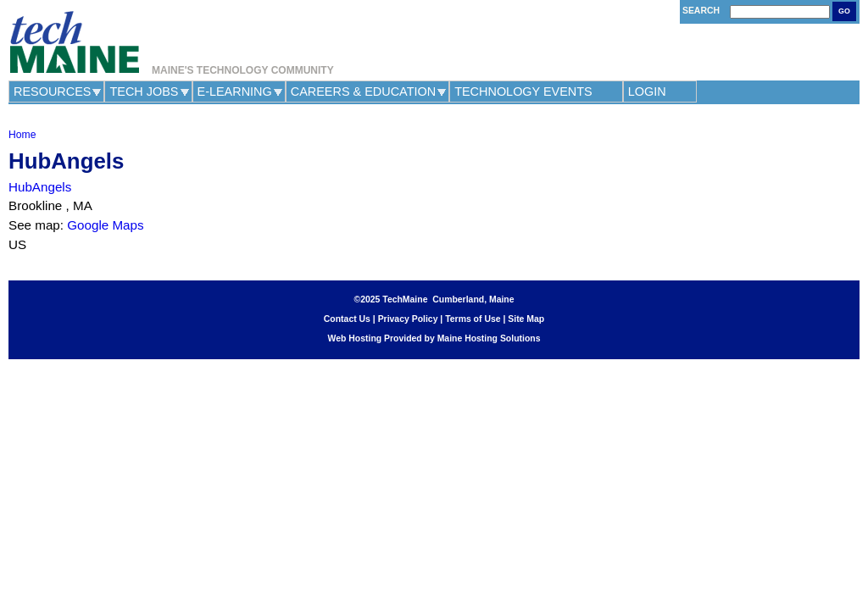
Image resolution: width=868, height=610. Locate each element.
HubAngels (40, 187)
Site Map (526, 319)
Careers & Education (363, 91)
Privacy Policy (408, 319)
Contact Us (347, 319)
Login (647, 91)
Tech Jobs (144, 91)
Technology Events (523, 91)
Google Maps (105, 225)
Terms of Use (473, 319)
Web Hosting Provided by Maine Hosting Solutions (434, 338)
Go (844, 11)
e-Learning (235, 91)
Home (22, 135)
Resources (52, 91)
